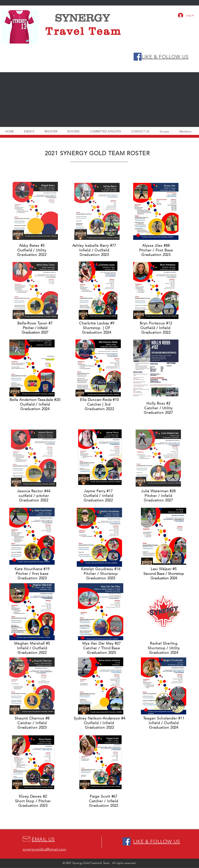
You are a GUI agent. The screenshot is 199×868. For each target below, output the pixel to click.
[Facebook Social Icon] (138, 57)
